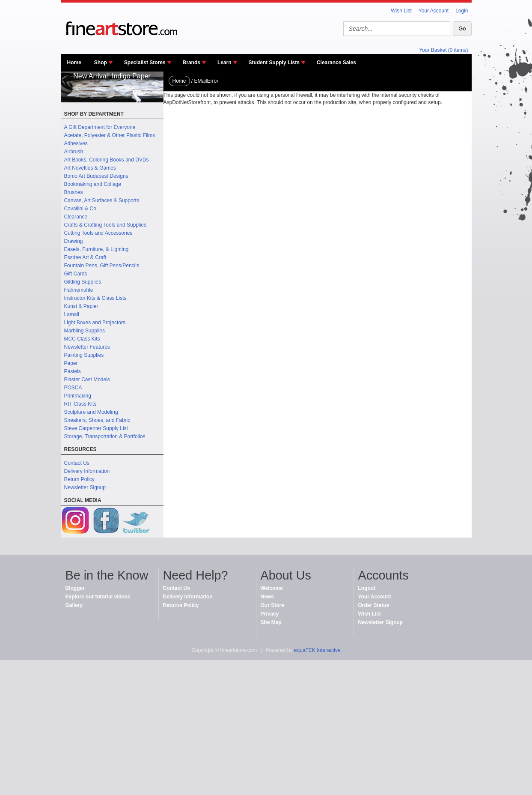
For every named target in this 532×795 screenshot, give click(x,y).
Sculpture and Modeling (91, 412)
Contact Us (77, 463)
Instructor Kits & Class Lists (95, 298)
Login (462, 11)
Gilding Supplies (83, 282)
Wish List (401, 11)
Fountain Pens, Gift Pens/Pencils (102, 266)
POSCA (73, 388)
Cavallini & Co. (81, 209)
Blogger (75, 588)
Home (74, 63)
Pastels (73, 371)
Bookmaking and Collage (93, 184)
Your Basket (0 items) (443, 50)
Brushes (74, 192)
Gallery (74, 605)
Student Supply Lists (274, 63)
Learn (224, 63)
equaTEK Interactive (317, 650)
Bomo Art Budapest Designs (96, 176)
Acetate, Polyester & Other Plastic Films (110, 135)
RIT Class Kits (80, 404)
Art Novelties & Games (90, 168)
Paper (71, 363)
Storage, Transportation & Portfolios (105, 436)
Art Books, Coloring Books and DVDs (107, 160)
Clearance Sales (336, 63)
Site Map (271, 622)
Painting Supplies (84, 355)
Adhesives (76, 143)
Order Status (374, 605)
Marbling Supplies (85, 331)
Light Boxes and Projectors (95, 323)
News (267, 597)
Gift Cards (76, 274)
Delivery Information (87, 471)
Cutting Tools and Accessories (98, 233)
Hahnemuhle (79, 290)
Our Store (272, 605)
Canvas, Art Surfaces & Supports (102, 200)
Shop (101, 63)
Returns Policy (181, 605)
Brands (192, 63)
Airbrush (74, 152)
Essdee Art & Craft (85, 257)
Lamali (72, 314)
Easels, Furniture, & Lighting (97, 249)
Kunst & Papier (81, 306)
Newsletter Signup (85, 487)
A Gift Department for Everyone (100, 127)
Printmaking (78, 396)
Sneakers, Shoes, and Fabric (97, 420)
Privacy (270, 614)
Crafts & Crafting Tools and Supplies (106, 225)
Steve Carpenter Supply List (96, 428)
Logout (367, 588)
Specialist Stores (145, 63)
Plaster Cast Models (87, 380)
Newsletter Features (87, 347)
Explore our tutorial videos (98, 597)
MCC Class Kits (82, 339)
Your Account (434, 11)
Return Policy (79, 479)
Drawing (74, 241)
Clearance (76, 217)
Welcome (272, 588)
